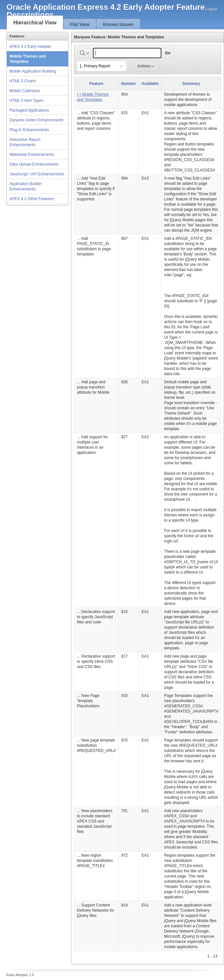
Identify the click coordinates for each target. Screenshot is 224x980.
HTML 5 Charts (23, 81)
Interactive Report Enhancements (25, 142)
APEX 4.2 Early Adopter (30, 47)
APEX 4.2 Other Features (32, 199)
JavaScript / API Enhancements (37, 174)
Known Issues (118, 24)
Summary (191, 84)
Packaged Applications (29, 110)
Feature (96, 84)
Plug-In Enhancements (29, 130)
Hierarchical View (35, 23)
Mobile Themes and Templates (28, 59)
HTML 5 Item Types (26, 101)
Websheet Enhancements (32, 155)
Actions (146, 66)
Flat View (80, 24)
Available (150, 84)
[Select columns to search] (85, 53)
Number (129, 84)
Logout (211, 9)
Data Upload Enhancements (34, 164)
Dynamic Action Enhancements (37, 120)
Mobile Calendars (25, 91)
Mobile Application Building (33, 71)
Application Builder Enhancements (26, 186)
